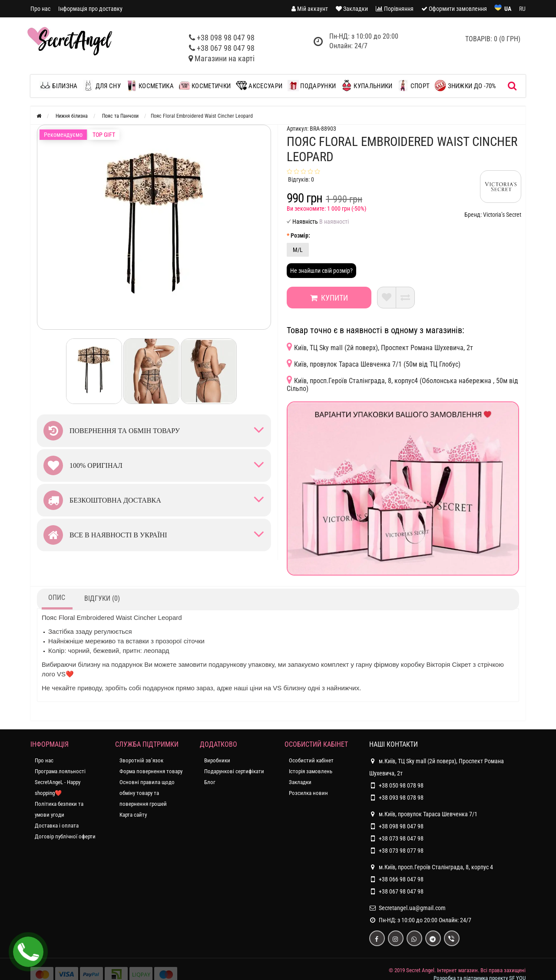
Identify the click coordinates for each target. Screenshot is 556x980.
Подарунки (312, 86)
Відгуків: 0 (301, 179)
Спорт (414, 86)
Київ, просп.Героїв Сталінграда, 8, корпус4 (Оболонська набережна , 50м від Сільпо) (402, 384)
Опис (57, 598)
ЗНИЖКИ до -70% (466, 86)
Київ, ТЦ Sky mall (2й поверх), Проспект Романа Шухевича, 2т (380, 347)
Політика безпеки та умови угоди (59, 809)
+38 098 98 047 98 (226, 38)
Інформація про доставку (90, 9)
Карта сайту (133, 815)
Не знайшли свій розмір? (321, 271)
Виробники (217, 760)
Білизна (61, 86)
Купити (328, 298)
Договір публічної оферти (65, 836)
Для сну (101, 86)
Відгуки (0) (102, 598)
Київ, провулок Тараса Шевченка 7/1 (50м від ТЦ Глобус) (374, 363)
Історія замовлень (311, 771)
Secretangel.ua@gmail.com (412, 908)
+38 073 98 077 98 (401, 851)
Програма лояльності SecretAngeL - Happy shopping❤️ (60, 782)
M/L (298, 250)
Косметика (150, 86)
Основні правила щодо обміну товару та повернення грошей (147, 793)
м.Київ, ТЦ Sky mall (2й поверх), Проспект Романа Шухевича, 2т (437, 766)
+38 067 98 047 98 (226, 48)
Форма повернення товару (151, 771)
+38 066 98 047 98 (401, 879)
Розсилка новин (308, 793)
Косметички (205, 86)
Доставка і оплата (57, 826)
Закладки (300, 782)
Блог (210, 782)
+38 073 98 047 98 (401, 838)
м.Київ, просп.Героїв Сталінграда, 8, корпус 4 (431, 867)
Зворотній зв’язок (141, 760)
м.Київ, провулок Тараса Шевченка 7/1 (423, 814)
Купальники (367, 86)
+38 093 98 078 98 (401, 798)
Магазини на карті (225, 58)
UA (508, 9)
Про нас (40, 9)
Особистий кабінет (311, 760)
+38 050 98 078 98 (401, 785)
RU (522, 9)
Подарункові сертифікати (234, 771)
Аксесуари (259, 86)
